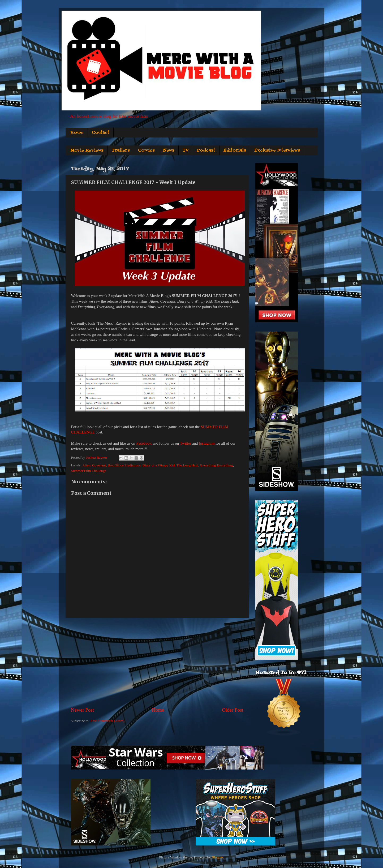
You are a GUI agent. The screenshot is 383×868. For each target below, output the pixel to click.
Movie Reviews (87, 151)
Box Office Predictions (124, 465)
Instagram (207, 443)
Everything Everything (216, 465)
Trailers (121, 151)
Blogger (217, 857)
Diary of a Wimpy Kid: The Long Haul (170, 465)
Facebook (144, 443)
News (169, 151)
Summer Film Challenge (89, 471)
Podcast (206, 151)
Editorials (235, 151)
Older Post (233, 710)
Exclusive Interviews (277, 151)
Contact (101, 133)
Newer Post (83, 710)
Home (77, 133)
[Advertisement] (157, 662)
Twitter (185, 443)
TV (186, 151)
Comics (146, 151)
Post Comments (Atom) (107, 721)
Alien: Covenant (94, 465)
